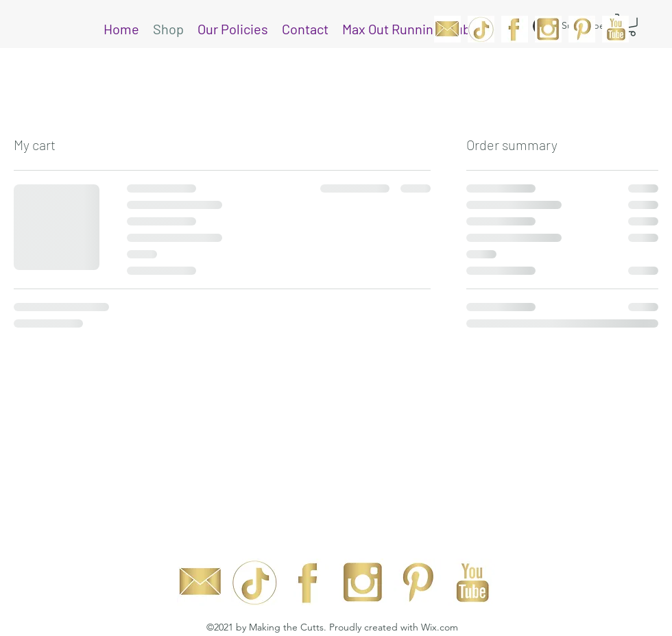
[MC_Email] (447, 29)
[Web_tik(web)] (481, 29)
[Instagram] (548, 29)
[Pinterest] (582, 29)
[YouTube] (615, 29)
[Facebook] (515, 29)
